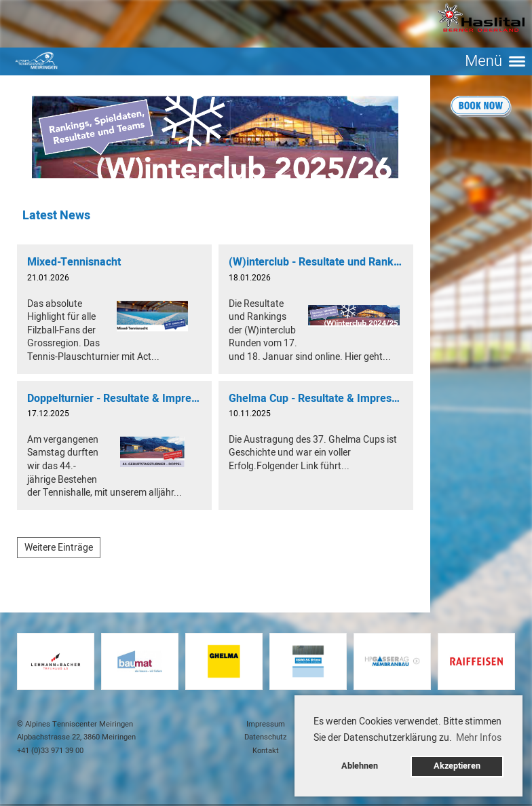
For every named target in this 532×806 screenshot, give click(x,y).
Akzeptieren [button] (457, 766)
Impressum (266, 724)
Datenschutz (266, 737)
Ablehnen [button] (360, 766)
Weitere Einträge (59, 548)
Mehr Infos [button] (479, 738)
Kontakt (266, 751)
